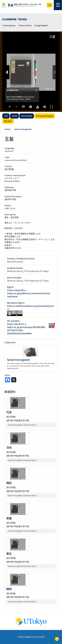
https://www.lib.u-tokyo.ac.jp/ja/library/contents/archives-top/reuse (29, 293)
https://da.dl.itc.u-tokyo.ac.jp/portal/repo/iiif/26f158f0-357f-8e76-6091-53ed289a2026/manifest (26, 329)
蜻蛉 (9, 589)
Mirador (8, 121)
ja (50, 5)
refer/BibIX (27, 116)
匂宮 (9, 412)
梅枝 (9, 483)
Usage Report (41, 25)
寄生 (9, 554)
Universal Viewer (45, 116)
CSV (6, 116)
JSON (14, 116)
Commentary (9, 25)
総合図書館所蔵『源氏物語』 (15, 19)
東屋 (9, 518)
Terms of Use (25, 25)
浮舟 (9, 447)
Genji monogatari (23, 129)
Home (8, 129)
